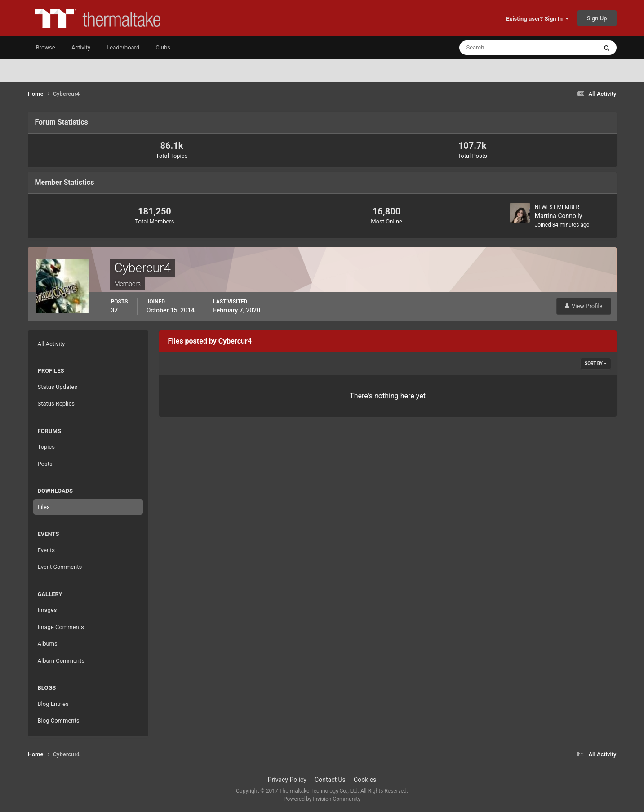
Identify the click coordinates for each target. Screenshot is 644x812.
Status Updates (58, 387)
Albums (48, 644)
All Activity (51, 344)
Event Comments (60, 567)
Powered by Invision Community (322, 799)
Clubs (163, 47)
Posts (45, 464)
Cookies (365, 780)
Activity (81, 47)
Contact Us (330, 780)
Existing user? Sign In (537, 19)
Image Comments (61, 627)
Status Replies (56, 404)
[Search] (501, 48)
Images (47, 610)
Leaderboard (123, 47)
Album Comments (61, 661)
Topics (47, 447)
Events (46, 550)
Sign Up (597, 18)
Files (44, 507)
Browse (46, 47)
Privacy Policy (287, 780)
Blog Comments (59, 721)
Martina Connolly (559, 216)
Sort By (595, 364)
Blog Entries (53, 704)
